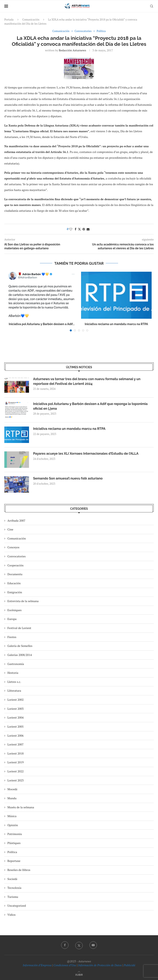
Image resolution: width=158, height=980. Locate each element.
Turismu (13, 897)
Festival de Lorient (19, 628)
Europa (12, 619)
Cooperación (15, 565)
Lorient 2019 (16, 762)
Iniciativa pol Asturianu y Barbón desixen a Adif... (42, 324)
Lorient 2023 (16, 780)
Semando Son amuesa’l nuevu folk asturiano (68, 478)
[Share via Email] (88, 229)
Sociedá (12, 879)
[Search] (152, 6)
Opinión (13, 825)
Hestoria (13, 673)
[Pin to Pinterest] (84, 229)
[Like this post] (71, 229)
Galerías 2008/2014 (20, 655)
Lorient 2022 (16, 771)
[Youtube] (93, 945)
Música (12, 816)
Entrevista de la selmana (23, 601)
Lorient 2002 (16, 700)
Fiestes (12, 637)
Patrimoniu (15, 834)
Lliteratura (14, 691)
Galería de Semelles (20, 646)
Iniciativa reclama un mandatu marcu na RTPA (116, 324)
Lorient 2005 (16, 726)
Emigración (15, 592)
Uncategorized (17, 906)
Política (12, 852)
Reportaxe (14, 861)
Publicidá (129, 965)
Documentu (15, 574)
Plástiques (14, 843)
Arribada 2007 (16, 520)
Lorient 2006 (16, 736)
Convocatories (17, 556)
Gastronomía (16, 664)
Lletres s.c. (14, 682)
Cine (10, 529)
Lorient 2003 (16, 709)
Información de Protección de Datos (100, 965)
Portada (9, 20)
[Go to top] (79, 975)
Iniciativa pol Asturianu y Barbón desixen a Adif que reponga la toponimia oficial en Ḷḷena (90, 406)
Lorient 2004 (16, 717)
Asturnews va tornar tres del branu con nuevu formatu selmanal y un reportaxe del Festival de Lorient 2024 (87, 381)
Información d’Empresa (37, 965)
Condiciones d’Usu (65, 965)
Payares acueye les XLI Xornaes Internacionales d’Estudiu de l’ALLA (86, 454)
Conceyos (13, 547)
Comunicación (31, 20)
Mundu (12, 798)
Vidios (12, 915)
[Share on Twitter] (79, 229)
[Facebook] (65, 945)
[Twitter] (79, 945)
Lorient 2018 (16, 753)
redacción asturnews (73, 50)
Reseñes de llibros (19, 870)
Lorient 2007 (16, 744)
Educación (14, 583)
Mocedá (12, 789)
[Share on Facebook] (76, 229)
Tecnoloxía (14, 888)
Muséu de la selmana (21, 807)
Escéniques (15, 610)
